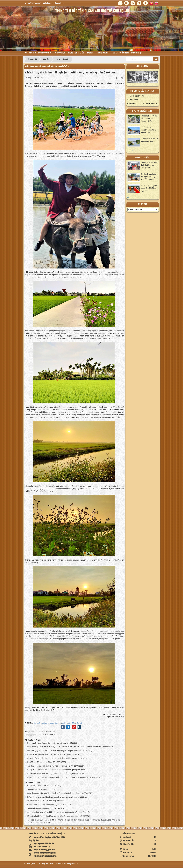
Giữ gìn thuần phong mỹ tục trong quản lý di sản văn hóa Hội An (52, 797)
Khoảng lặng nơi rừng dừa (37, 789)
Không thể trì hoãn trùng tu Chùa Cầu (41, 808)
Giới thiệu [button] (33, 53)
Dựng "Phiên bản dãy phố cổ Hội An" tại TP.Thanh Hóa (49, 754)
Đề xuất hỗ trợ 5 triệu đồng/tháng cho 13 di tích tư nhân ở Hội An (53, 758)
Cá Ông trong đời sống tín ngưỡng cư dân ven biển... (149, 130)
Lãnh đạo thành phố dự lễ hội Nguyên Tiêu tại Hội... (149, 165)
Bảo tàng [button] (91, 54)
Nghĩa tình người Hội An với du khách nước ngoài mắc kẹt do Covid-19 (55, 793)
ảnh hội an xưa (142, 66)
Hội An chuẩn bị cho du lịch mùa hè (41, 801)
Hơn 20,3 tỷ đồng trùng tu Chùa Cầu (42, 762)
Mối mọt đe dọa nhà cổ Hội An (39, 786)
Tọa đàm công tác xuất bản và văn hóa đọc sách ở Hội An (50, 766)
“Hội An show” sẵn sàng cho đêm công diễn (44, 805)
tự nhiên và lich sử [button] (45, 54)
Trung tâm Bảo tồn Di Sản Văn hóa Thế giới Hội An (60, 864)
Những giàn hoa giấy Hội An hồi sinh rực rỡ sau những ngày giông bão (55, 812)
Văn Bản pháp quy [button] (137, 54)
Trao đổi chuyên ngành (142, 111)
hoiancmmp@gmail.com (55, 3)
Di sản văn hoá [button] (61, 54)
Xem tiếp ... (132, 150)
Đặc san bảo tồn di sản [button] (121, 53)
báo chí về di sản (142, 158)
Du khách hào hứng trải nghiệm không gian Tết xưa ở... (149, 177)
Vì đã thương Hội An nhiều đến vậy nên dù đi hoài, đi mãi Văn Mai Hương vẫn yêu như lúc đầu (65, 747)
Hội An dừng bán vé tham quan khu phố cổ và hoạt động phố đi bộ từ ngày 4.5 (58, 777)
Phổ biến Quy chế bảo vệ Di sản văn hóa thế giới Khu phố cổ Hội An (54, 751)
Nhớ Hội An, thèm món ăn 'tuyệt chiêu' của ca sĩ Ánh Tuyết (51, 774)
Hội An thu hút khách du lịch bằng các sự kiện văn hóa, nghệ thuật (53, 816)
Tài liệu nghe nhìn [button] (104, 54)
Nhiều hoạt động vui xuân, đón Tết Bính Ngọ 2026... (149, 188)
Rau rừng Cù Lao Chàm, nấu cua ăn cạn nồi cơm (47, 743)
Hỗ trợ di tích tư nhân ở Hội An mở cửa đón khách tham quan (51, 770)
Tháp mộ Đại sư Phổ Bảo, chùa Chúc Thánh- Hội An (149, 118)
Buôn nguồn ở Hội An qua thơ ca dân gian (149, 140)
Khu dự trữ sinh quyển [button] (77, 54)
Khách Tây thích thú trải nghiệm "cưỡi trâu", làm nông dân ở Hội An (47, 67)
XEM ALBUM (143, 77)
